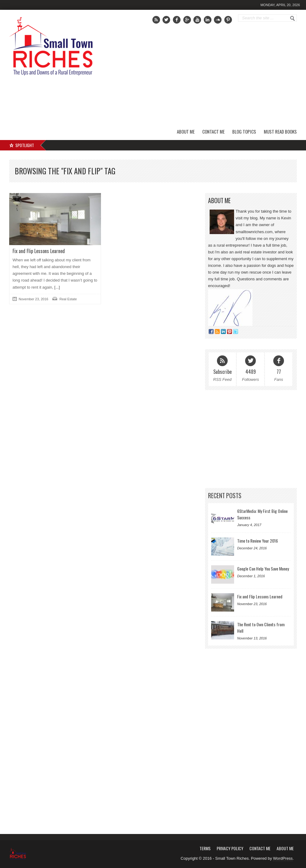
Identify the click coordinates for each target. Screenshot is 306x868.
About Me (186, 131)
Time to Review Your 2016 (257, 541)
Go (293, 18)
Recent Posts (225, 496)
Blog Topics (244, 131)
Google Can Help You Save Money (263, 569)
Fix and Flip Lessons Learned (39, 251)
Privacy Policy (230, 848)
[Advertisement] (228, 81)
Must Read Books (280, 131)
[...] (57, 287)
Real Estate (68, 299)
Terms (205, 848)
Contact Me (213, 131)
